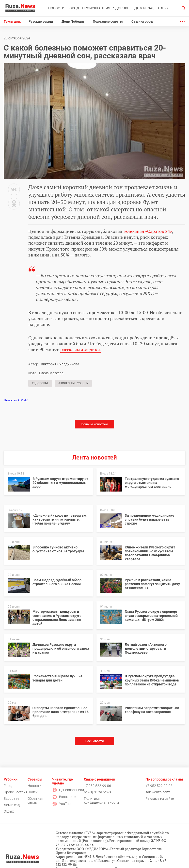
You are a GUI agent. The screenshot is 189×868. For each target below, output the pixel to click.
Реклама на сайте (160, 799)
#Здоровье (40, 383)
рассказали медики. (81, 349)
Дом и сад (144, 8)
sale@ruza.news (158, 792)
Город (73, 8)
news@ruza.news (97, 792)
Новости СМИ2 (16, 400)
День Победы (73, 21)
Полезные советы (108, 21)
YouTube (62, 804)
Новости (56, 8)
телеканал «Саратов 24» (148, 231)
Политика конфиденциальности (101, 800)
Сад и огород (142, 21)
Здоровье (122, 8)
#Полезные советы (73, 383)
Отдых (163, 8)
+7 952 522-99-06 (97, 786)
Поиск (32, 792)
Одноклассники (68, 790)
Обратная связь (35, 800)
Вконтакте (64, 797)
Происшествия (96, 8)
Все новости (94, 741)
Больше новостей (94, 424)
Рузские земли (41, 21)
